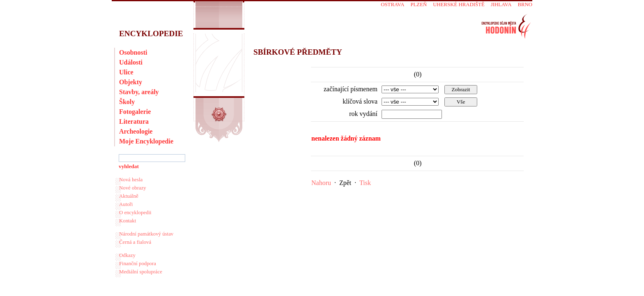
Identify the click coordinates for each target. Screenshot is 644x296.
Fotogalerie (135, 112)
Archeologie (136, 131)
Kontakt (128, 221)
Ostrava (392, 5)
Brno (525, 5)
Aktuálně (129, 196)
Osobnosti (133, 52)
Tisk (365, 183)
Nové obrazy (133, 188)
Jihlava (501, 5)
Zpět (345, 183)
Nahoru (321, 183)
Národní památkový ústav (146, 234)
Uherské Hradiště (459, 5)
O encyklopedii (135, 213)
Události (131, 62)
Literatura (134, 121)
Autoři (126, 204)
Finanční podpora (138, 264)
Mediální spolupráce (141, 272)
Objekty (131, 82)
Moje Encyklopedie (146, 141)
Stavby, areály (139, 92)
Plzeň (419, 5)
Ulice (126, 72)
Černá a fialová (135, 242)
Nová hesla (131, 180)
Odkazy (127, 255)
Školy (127, 102)
